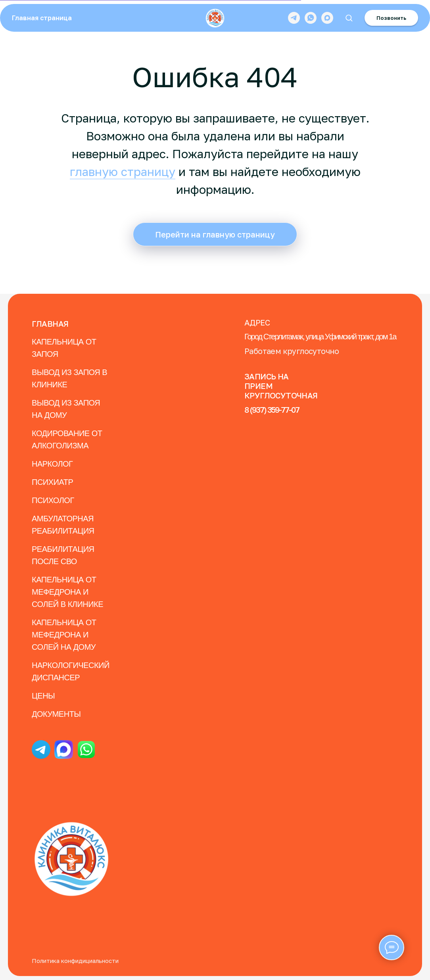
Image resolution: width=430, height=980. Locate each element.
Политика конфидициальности (75, 961)
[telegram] (294, 18)
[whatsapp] (311, 18)
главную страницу (123, 172)
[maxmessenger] (327, 18)
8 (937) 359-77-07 (272, 410)
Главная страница (42, 18)
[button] (349, 18)
